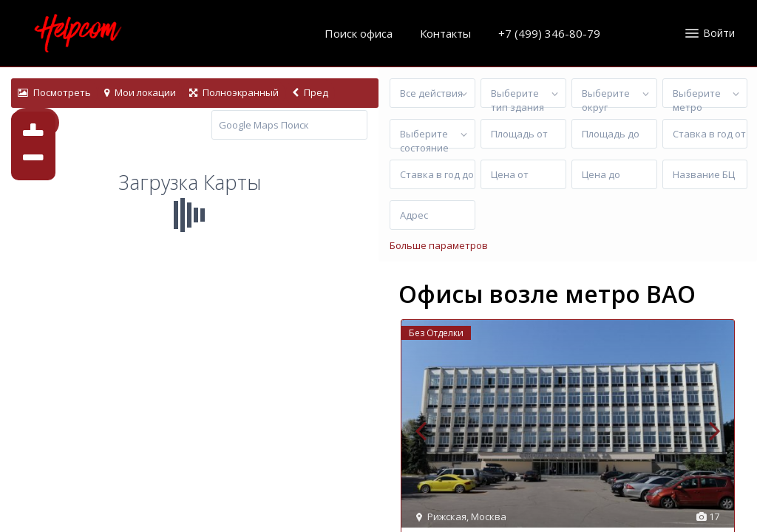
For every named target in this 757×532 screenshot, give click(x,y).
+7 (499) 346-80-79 (549, 33)
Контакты (445, 33)
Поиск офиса (359, 33)
